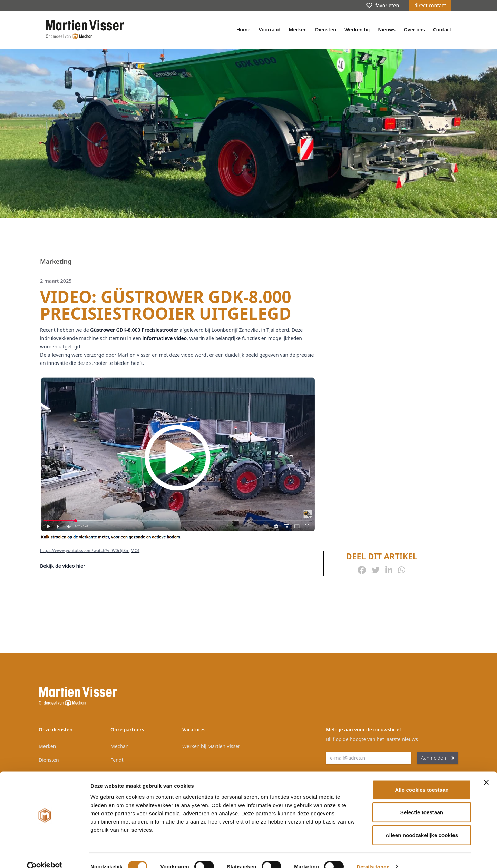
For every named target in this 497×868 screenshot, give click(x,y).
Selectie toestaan (422, 800)
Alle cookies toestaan (422, 777)
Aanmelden (438, 758)
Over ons (414, 29)
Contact (442, 29)
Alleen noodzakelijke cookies (422, 823)
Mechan (119, 746)
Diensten (326, 29)
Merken (298, 29)
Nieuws (387, 29)
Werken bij (357, 29)
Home (243, 29)
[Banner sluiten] (486, 770)
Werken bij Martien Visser (211, 746)
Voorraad (270, 29)
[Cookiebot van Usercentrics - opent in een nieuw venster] (45, 855)
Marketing (56, 261)
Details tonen (373, 854)
